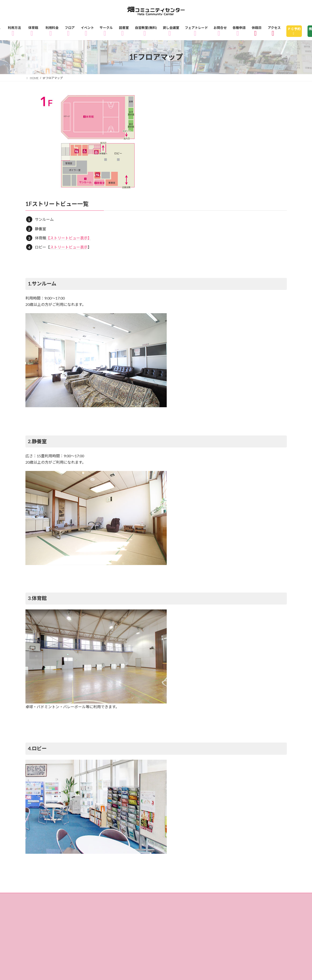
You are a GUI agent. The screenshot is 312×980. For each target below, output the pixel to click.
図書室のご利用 (152, 906)
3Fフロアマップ (46, 906)
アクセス (96, 913)
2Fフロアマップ (256, 899)
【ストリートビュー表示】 (69, 238)
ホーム (37, 899)
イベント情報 (85, 906)
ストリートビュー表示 (69, 247)
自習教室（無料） (195, 906)
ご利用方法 (66, 899)
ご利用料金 (140, 899)
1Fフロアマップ (214, 899)
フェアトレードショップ (53, 913)
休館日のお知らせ (133, 913)
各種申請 (88, 919)
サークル (118, 906)
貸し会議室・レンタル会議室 (250, 906)
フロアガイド (175, 899)
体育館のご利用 (103, 899)
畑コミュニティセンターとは (188, 913)
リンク (152, 919)
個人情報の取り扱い (49, 919)
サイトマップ (121, 919)
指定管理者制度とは (245, 913)
